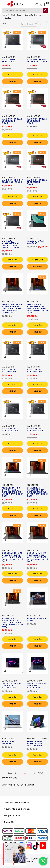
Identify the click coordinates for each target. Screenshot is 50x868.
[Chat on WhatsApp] (43, 861)
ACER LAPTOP (34, 616)
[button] (5, 41)
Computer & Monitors (34, 15)
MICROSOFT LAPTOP (37, 739)
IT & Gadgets (16, 15)
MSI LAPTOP (8, 302)
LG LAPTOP (32, 238)
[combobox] (25, 11)
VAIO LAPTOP (9, 57)
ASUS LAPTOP (9, 739)
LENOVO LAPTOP (10, 681)
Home (5, 15)
